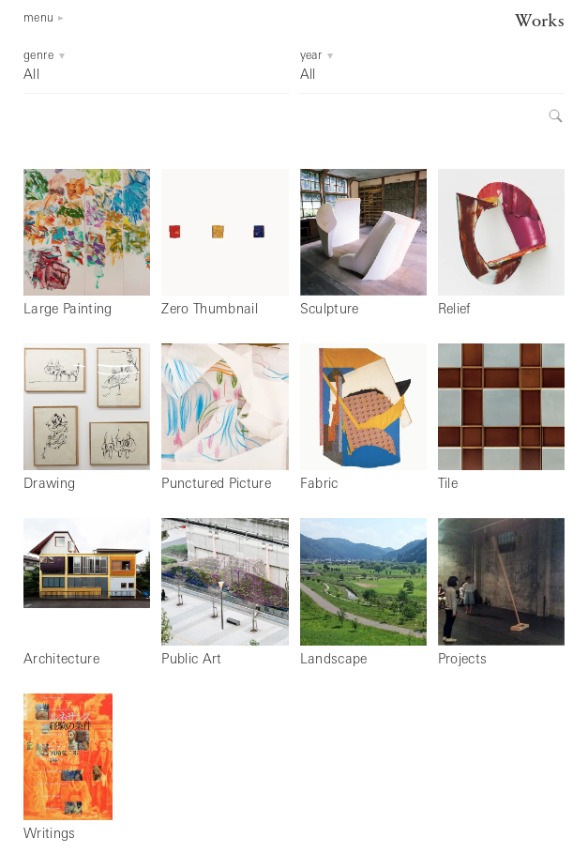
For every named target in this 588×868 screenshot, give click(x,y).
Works (540, 22)
